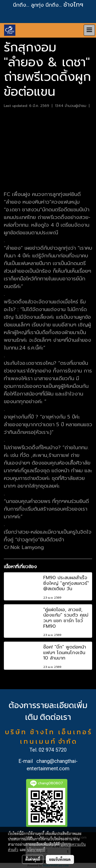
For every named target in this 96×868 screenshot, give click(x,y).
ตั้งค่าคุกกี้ (33, 859)
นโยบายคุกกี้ (36, 850)
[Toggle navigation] (89, 30)
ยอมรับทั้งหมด (60, 859)
